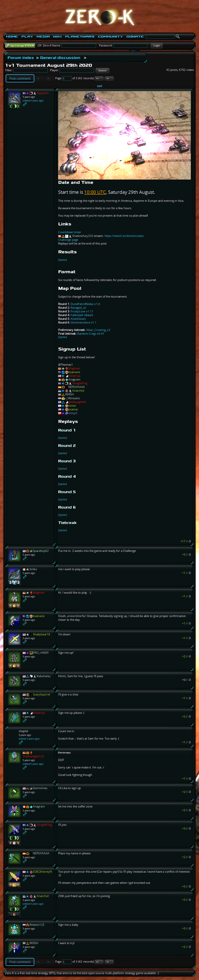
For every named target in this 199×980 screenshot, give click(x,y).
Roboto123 (37, 925)
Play (27, 36)
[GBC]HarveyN (42, 872)
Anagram (74, 379)
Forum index (21, 58)
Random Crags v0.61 (91, 334)
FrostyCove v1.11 (82, 311)
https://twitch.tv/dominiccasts (124, 236)
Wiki (57, 36)
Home (12, 36)
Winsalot (74, 398)
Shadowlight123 (33, 756)
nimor (72, 406)
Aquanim (43, 93)
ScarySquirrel (41, 694)
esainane (74, 372)
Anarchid (78, 391)
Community (110, 36)
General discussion (60, 58)
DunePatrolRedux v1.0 (85, 304)
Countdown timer (70, 232)
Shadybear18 (41, 634)
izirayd (73, 413)
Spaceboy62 (41, 551)
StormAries (40, 788)
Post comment (20, 78)
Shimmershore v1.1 (84, 322)
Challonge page (68, 240)
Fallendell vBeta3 (82, 315)
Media (43, 36)
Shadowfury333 (83, 236)
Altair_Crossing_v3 (98, 330)
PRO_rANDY (41, 653)
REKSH (69, 394)
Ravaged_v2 (78, 308)
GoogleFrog (80, 383)
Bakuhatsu (44, 676)
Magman (74, 368)
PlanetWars (80, 36)
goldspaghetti (77, 402)
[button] (157, 46)
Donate (135, 36)
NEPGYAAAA (77, 387)
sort (99, 86)
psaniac (73, 409)
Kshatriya (74, 376)
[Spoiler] (63, 260)
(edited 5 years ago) (33, 101)
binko (33, 569)
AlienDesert (78, 319)
